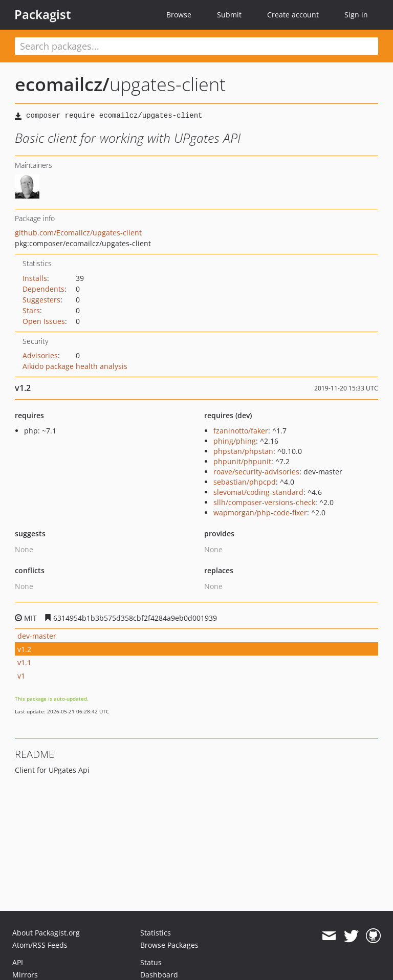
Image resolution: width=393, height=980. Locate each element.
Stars (31, 310)
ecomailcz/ (62, 84)
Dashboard (159, 975)
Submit (229, 15)
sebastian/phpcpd (245, 482)
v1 (21, 676)
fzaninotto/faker (241, 431)
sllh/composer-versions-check (264, 502)
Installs (35, 278)
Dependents (43, 289)
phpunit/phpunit (242, 461)
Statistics (156, 933)
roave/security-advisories (256, 472)
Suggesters (41, 300)
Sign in (356, 15)
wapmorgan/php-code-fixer (260, 513)
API (18, 962)
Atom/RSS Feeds (40, 945)
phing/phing (235, 441)
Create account (293, 15)
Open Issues (44, 321)
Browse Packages (169, 945)
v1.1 (24, 662)
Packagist (43, 14)
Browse (179, 15)
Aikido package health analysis (75, 366)
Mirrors (25, 975)
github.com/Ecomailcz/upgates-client (78, 233)
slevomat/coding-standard (258, 492)
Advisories (40, 355)
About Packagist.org (46, 933)
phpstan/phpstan (243, 451)
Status (151, 962)
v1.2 (24, 649)
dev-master (37, 636)
